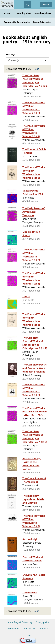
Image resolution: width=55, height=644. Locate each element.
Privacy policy (42, 622)
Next (36, 69)
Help (28, 635)
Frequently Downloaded (17, 22)
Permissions (13, 629)
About (9, 13)
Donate (46, 4)
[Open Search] (28, 4)
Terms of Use (29, 629)
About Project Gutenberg (20, 622)
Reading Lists (24, 13)
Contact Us (44, 629)
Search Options (43, 13)
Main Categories (42, 22)
